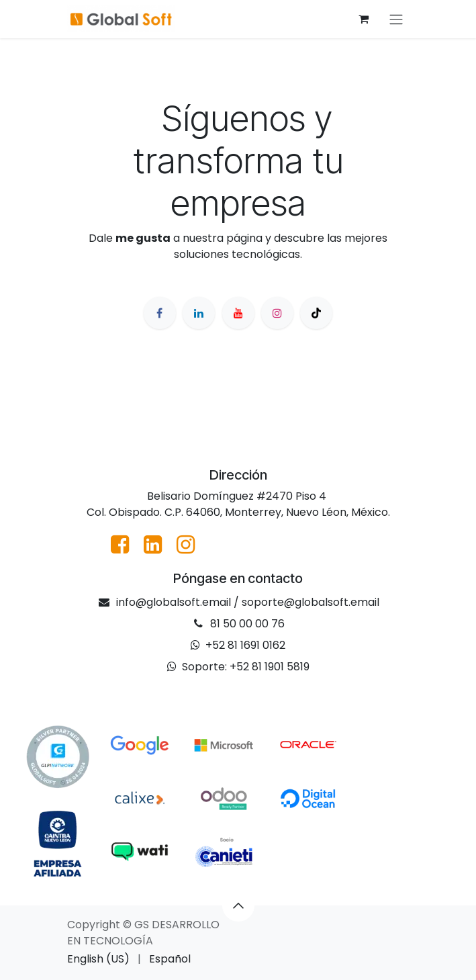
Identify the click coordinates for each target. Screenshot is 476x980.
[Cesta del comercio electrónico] (364, 19)
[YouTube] (238, 313)
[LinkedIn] (199, 313)
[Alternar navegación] (396, 19)
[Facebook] (160, 313)
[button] (238, 905)
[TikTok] (316, 313)
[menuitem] (98, 959)
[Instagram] (277, 313)
